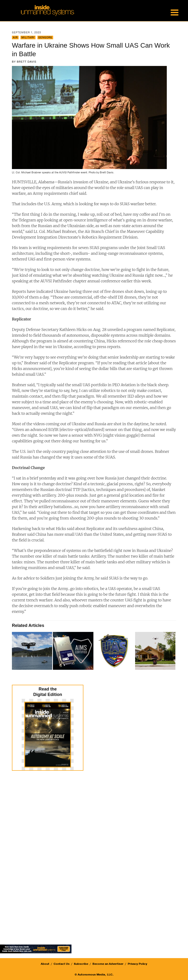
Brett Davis (27, 62)
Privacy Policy (137, 964)
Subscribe (81, 964)
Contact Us (62, 964)
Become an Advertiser (108, 964)
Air (15, 37)
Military (28, 37)
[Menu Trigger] (174, 12)
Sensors (45, 37)
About (45, 964)
